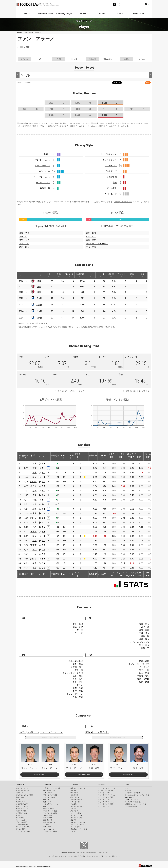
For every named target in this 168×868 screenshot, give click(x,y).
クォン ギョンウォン (139, 642)
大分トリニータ (49, 829)
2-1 (43, 468)
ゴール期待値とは (131, 806)
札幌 (34, 500)
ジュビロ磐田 (48, 818)
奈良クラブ (74, 811)
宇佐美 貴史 (143, 676)
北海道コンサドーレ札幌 (52, 788)
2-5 (43, 527)
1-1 (43, 504)
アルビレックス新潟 (50, 813)
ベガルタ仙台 (48, 793)
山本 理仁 (78, 664)
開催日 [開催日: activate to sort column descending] (25, 456)
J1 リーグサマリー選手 (106, 790)
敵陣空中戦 (45, 188)
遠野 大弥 (24, 240)
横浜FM (33, 482)
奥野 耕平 (78, 682)
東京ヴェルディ (21, 802)
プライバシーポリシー (83, 852)
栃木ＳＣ (73, 790)
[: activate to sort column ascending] (25, 275)
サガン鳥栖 (47, 827)
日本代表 (128, 790)
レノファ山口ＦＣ (77, 815)
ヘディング (43, 166)
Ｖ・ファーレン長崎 (23, 831)
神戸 (34, 463)
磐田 (34, 491)
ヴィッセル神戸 (21, 822)
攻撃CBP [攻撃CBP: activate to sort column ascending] (93, 456)
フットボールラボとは (132, 793)
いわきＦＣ (47, 800)
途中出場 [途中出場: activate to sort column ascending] (69, 275)
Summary (101, 785)
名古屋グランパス (22, 813)
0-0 (43, 486)
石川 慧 (79, 633)
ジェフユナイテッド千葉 (24, 795)
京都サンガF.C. (21, 815)
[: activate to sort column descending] (20, 275)
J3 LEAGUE (74, 785)
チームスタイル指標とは (133, 802)
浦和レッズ (20, 793)
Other (127, 785)
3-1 (43, 491)
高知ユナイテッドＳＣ (78, 822)
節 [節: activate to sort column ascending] (20, 456)
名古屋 (33, 486)
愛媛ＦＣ (73, 820)
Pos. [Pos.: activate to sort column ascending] (63, 456)
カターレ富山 (48, 815)
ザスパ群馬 (74, 793)
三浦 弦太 (144, 633)
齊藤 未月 (78, 679)
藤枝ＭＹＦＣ (48, 820)
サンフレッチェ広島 (23, 827)
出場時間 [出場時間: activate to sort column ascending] (80, 275)
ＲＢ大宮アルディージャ (52, 804)
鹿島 (39, 281)
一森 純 (79, 630)
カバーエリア (111, 194)
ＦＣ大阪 (73, 809)
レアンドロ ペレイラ (139, 664)
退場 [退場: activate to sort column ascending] (142, 275)
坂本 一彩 (144, 670)
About (120, 14)
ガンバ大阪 (20, 818)
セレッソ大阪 (21, 820)
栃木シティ (47, 802)
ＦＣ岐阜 (73, 804)
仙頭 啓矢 (24, 233)
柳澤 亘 (145, 648)
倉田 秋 (79, 670)
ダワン (80, 685)
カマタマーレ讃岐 (77, 818)
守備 (115, 183)
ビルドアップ (111, 171)
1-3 (43, 513)
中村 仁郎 (78, 691)
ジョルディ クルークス (97, 244)
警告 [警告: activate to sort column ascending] (132, 275)
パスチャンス (111, 166)
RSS (148, 83)
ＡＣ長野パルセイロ (77, 800)
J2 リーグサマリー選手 (106, 797)
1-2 (43, 550)
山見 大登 (144, 673)
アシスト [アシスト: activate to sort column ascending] (121, 275)
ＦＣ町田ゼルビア (22, 804)
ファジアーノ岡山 (22, 825)
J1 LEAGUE (20, 785)
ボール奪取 (112, 188)
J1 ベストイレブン (104, 793)
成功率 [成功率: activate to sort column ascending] (111, 275)
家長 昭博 (91, 233)
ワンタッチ (43, 160)
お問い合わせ (103, 852)
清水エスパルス (21, 811)
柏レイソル (20, 797)
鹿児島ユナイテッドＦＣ (79, 829)
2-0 (43, 463)
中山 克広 (91, 247)
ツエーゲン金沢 (76, 802)
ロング (45, 171)
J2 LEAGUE (47, 785)
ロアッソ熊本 (75, 827)
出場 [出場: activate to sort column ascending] (48, 275)
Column (101, 14)
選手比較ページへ (117, 737)
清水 (34, 473)
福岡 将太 (144, 624)
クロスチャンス (110, 160)
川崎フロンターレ (22, 806)
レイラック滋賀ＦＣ (77, 806)
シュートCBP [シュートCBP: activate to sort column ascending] (139, 456)
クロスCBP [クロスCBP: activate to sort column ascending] (111, 456)
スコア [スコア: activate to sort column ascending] (42, 456)
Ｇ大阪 (39, 298)
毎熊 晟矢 (91, 240)
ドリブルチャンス (109, 154)
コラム (127, 788)
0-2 (43, 518)
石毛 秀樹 (78, 697)
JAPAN (83, 14)
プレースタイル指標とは (133, 800)
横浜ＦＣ (46, 806)
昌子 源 (145, 627)
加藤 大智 (78, 627)
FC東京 (33, 513)
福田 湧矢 (78, 676)
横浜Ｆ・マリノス (22, 809)
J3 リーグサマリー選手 (106, 804)
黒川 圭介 (144, 645)
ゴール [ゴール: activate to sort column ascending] (90, 275)
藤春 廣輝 (144, 630)
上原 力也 (24, 244)
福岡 (34, 477)
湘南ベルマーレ (49, 809)
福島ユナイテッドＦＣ (78, 788)
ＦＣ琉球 (73, 831)
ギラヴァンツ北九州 (77, 825)
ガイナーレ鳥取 (76, 813)
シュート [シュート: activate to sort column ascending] (101, 275)
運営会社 (94, 852)
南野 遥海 (144, 661)
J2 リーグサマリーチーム (106, 795)
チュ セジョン (76, 661)
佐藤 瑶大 (144, 639)
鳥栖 (34, 509)
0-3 (43, 482)
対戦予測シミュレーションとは (135, 804)
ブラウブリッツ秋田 (50, 795)
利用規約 (64, 852)
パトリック (144, 667)
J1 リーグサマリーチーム (106, 788)
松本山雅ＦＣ (75, 797)
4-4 (43, 509)
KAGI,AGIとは (129, 797)
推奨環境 (71, 852)
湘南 (34, 468)
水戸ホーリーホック (23, 790)
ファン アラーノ (75, 694)
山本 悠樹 (78, 688)
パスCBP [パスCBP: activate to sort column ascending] (102, 456)
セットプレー (42, 177)
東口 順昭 (78, 624)
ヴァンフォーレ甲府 (50, 811)
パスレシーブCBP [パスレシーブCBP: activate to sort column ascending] (130, 456)
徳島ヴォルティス (49, 822)
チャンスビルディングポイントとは (68, 391)
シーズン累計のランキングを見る (136, 391)
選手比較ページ (40, 775)
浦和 (34, 504)
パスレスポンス (43, 183)
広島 (34, 495)
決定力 (47, 154)
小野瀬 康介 (77, 667)
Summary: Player (64, 14)
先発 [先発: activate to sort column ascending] (59, 275)
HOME (27, 14)
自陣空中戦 (112, 177)
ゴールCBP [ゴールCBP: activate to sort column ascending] (148, 456)
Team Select (139, 14)
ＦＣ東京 (19, 800)
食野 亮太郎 (143, 679)
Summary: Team (45, 14)
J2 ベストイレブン (104, 800)
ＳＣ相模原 (74, 795)
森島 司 (23, 237)
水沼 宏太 (91, 237)
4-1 (43, 500)
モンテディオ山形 (49, 797)
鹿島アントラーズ (22, 788)
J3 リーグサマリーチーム (106, 802)
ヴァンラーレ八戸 (49, 790)
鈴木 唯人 (24, 247)
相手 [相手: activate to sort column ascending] (33, 456)
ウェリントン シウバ (73, 673)
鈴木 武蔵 (144, 682)
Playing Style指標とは (123, 202)
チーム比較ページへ (51, 737)
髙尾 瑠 (145, 636)
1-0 (43, 477)
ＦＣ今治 (46, 825)
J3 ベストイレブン (104, 806)
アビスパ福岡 (21, 829)
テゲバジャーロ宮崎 (50, 831)
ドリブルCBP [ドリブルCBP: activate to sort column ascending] (121, 456)
